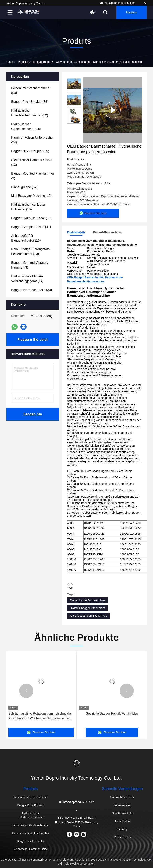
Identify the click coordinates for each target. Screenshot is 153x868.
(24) (32, 140)
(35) (30, 102)
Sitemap (122, 829)
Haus (10, 62)
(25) (30, 151)
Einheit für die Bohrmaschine (88, 600)
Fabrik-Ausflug (122, 805)
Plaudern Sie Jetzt (33, 340)
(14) (27, 279)
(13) (32, 162)
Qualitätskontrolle (122, 813)
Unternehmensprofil (122, 797)
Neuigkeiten (123, 821)
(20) (26, 126)
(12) (31, 196)
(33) (32, 290)
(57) (24, 187)
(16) (26, 238)
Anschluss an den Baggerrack (88, 616)
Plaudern (131, 12)
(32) (30, 113)
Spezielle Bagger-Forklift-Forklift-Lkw (112, 713)
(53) (31, 91)
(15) (28, 207)
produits (23, 62)
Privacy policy (123, 837)
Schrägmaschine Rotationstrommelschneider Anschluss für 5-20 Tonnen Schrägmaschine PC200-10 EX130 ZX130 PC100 (40, 716)
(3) (30, 265)
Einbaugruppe (42, 62)
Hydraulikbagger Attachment (87, 608)
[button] (26, 691)
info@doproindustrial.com (118, 3)
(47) (31, 227)
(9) (33, 176)
